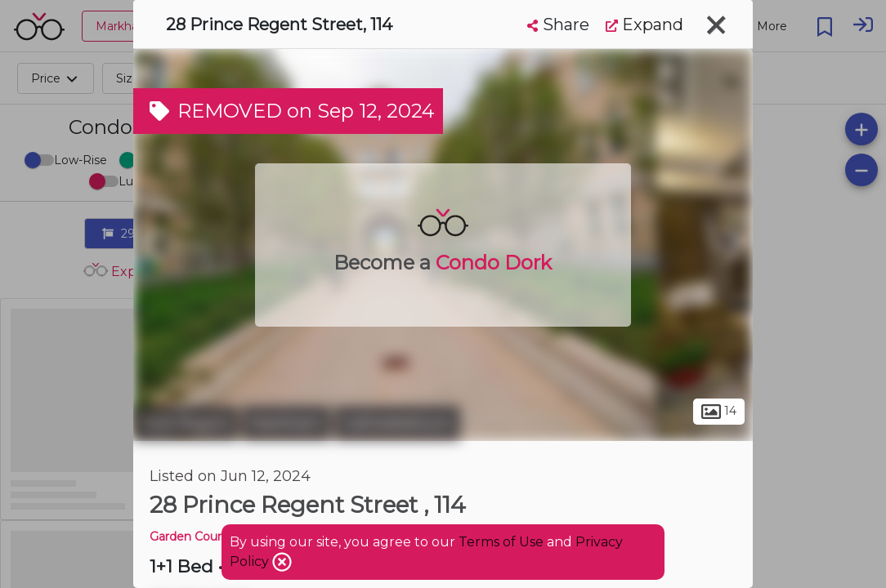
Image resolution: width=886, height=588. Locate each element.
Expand (644, 24)
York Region (186, 423)
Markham (286, 423)
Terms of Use (501, 542)
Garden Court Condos (211, 537)
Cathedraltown (397, 423)
